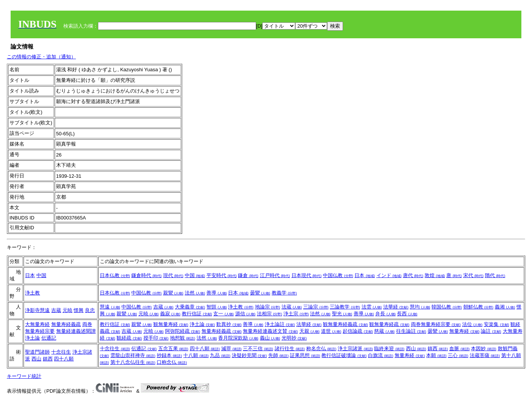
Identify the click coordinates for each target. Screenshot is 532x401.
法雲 (372, 307)
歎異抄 (229, 324)
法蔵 (292, 307)
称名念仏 (321, 349)
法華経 (396, 307)
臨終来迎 (389, 349)
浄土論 (32, 338)
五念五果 (173, 349)
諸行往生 (290, 349)
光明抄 (294, 338)
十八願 (196, 355)
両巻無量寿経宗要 (436, 324)
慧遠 (110, 307)
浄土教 (32, 293)
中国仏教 (338, 275)
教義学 (284, 293)
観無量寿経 (171, 324)
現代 (173, 275)
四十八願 (64, 359)
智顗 (217, 307)
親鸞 (173, 293)
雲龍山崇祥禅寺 (133, 355)
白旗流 (381, 355)
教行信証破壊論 (344, 355)
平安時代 (222, 275)
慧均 (420, 307)
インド (389, 275)
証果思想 (305, 355)
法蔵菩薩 (485, 355)
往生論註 (411, 331)
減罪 (231, 349)
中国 (41, 275)
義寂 (170, 314)
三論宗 (316, 307)
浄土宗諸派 (355, 349)
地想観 (183, 338)
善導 (217, 293)
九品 (220, 355)
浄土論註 (280, 324)
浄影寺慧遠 (37, 310)
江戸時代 (275, 275)
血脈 (460, 349)
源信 (246, 314)
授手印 (156, 338)
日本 (30, 275)
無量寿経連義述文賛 (270, 331)
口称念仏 (172, 362)
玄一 (224, 314)
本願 (436, 355)
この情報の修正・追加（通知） (41, 57)
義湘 (505, 307)
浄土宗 (296, 314)
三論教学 (345, 307)
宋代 (474, 275)
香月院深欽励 (238, 338)
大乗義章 (190, 307)
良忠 (90, 310)
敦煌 (435, 275)
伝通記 (49, 338)
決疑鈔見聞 (249, 355)
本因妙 (484, 349)
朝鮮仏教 (478, 307)
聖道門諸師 (37, 352)
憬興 (79, 310)
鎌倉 (248, 275)
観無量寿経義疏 (345, 324)
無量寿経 (464, 331)
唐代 (413, 275)
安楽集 (497, 324)
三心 (458, 355)
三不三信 (258, 349)
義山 (270, 338)
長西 (407, 314)
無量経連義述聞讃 (76, 331)
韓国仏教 (447, 307)
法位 (472, 324)
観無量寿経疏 (389, 324)
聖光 (342, 314)
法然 (195, 293)
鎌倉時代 (146, 275)
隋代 (495, 275)
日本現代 (307, 275)
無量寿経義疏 (66, 324)
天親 (310, 331)
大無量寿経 (37, 324)
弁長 (386, 314)
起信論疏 (358, 331)
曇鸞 (260, 293)
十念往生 (61, 352)
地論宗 (268, 307)
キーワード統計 (24, 376)
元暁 (68, 310)
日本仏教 (115, 275)
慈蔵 (384, 331)
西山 (36, 359)
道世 (331, 331)
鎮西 (48, 359)
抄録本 (169, 355)
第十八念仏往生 (133, 362)
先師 (279, 355)
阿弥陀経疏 (183, 331)
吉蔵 (56, 310)
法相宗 (270, 314)
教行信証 (197, 314)
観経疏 (129, 338)
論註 (491, 331)
